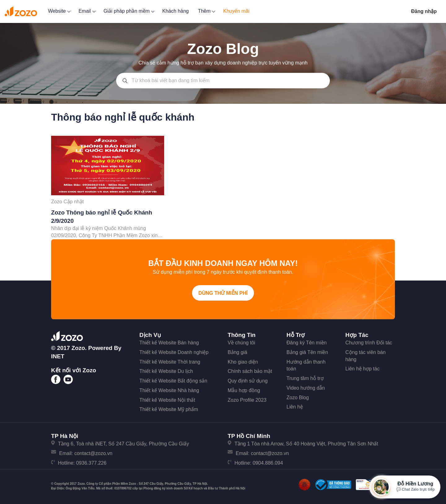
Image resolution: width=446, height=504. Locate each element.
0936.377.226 (91, 463)
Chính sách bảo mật (250, 371)
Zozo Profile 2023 (247, 400)
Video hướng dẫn (306, 388)
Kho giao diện (243, 362)
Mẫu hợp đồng (244, 390)
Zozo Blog (298, 398)
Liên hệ (295, 407)
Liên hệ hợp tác (363, 369)
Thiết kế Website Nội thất (167, 400)
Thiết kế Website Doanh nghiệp (174, 352)
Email (86, 11)
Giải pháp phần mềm (128, 11)
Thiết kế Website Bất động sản (173, 381)
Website (59, 11)
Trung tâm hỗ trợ (305, 378)
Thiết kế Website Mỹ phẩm (169, 409)
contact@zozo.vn (93, 453)
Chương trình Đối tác (369, 343)
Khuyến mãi (236, 11)
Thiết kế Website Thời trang (170, 362)
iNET (58, 356)
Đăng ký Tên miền (307, 343)
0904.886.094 (268, 463)
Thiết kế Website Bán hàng (169, 343)
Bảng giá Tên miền (307, 352)
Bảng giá (237, 352)
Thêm (206, 11)
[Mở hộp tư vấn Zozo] (405, 487)
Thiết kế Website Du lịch (166, 371)
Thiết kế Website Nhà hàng (169, 390)
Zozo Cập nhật (67, 202)
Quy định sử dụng (248, 381)
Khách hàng (175, 11)
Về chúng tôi (241, 343)
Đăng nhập (424, 11)
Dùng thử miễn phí (223, 293)
